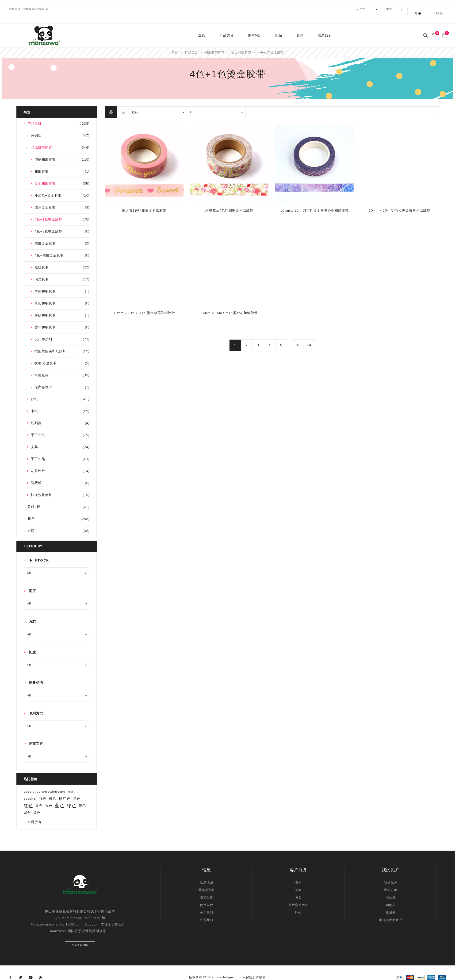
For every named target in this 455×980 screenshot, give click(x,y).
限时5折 (254, 26)
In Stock (39, 551)
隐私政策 (206, 888)
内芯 (32, 612)
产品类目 (227, 26)
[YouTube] (31, 968)
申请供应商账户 (391, 911)
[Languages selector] (407, 9)
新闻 (298, 881)
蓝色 (60, 796)
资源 (300, 26)
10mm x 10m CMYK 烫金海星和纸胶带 (399, 201)
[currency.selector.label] (380, 9)
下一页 (298, 336)
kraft (71, 782)
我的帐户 (391, 873)
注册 (428, 9)
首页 (175, 43)
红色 (28, 796)
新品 (279, 26)
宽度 (32, 582)
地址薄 (391, 888)
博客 (298, 888)
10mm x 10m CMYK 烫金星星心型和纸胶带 (314, 201)
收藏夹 (391, 903)
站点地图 (206, 873)
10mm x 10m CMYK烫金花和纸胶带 (229, 304)
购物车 (391, 896)
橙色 (53, 789)
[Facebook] (11, 968)
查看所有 (34, 813)
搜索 (298, 873)
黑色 (77, 789)
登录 (443, 9)
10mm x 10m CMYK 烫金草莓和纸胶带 (144, 304)
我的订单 (391, 881)
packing (30, 789)
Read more (80, 936)
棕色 (37, 803)
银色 (82, 796)
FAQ (298, 903)
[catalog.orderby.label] (158, 103)
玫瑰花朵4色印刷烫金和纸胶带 (229, 201)
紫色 (27, 803)
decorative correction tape (44, 782)
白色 (42, 789)
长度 (32, 643)
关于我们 (206, 903)
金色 (49, 796)
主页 (202, 26)
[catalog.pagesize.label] (216, 103)
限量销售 (36, 673)
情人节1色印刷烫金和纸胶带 (144, 201)
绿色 (72, 796)
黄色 (39, 796)
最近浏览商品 (298, 896)
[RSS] (41, 968)
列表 (123, 103)
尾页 (309, 336)
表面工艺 (36, 734)
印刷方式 (36, 704)
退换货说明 (206, 881)
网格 (111, 103)
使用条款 (206, 896)
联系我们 (325, 26)
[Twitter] (21, 968)
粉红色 (65, 789)
